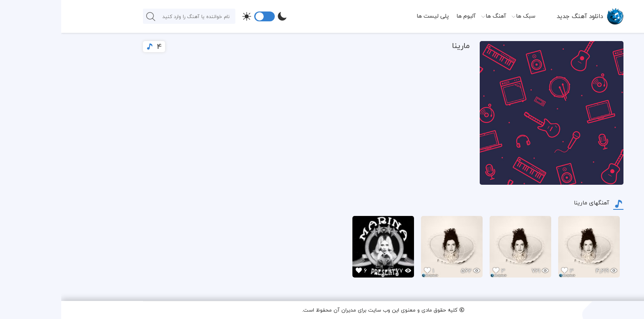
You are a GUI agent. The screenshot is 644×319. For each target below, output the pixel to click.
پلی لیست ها (371, 16)
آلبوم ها (405, 16)
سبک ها (465, 16)
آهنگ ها (435, 16)
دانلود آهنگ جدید (519, 16)
